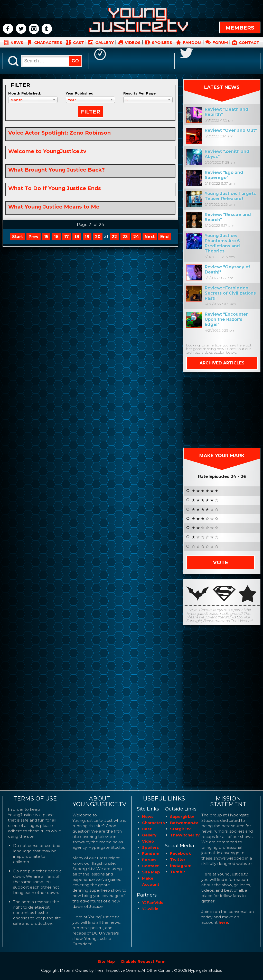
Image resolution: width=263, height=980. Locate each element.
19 (87, 237)
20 (98, 237)
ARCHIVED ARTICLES (222, 363)
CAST (78, 43)
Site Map (151, 872)
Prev (34, 237)
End (165, 237)
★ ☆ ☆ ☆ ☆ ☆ (205, 537)
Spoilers (151, 847)
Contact (150, 866)
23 (125, 237)
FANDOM (192, 43)
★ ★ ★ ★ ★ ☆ (205, 500)
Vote (221, 562)
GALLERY (105, 43)
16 (56, 237)
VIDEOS (133, 43)
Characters (153, 823)
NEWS (17, 43)
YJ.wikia (150, 909)
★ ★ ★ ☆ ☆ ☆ (205, 519)
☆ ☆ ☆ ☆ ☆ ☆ (205, 546)
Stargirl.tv (180, 829)
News (148, 817)
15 (46, 237)
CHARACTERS (48, 43)
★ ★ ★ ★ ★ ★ (205, 491)
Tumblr (178, 872)
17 (67, 237)
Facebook (181, 853)
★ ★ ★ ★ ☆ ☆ (205, 510)
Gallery (149, 835)
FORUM (220, 43)
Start (17, 237)
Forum (149, 860)
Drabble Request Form (143, 962)
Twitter (178, 859)
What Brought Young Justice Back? (57, 170)
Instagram (181, 866)
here (223, 922)
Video (148, 841)
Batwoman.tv (184, 823)
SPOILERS (162, 43)
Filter (91, 112)
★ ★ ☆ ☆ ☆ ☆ (205, 528)
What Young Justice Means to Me (54, 207)
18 (77, 237)
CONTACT (249, 43)
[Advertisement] (222, 410)
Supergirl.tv (182, 817)
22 (114, 237)
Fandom (151, 854)
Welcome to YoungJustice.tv (47, 151)
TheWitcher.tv (185, 835)
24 (136, 237)
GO (75, 61)
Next (150, 237)
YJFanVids (153, 903)
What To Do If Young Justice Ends (55, 188)
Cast (147, 829)
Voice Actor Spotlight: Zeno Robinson (59, 133)
